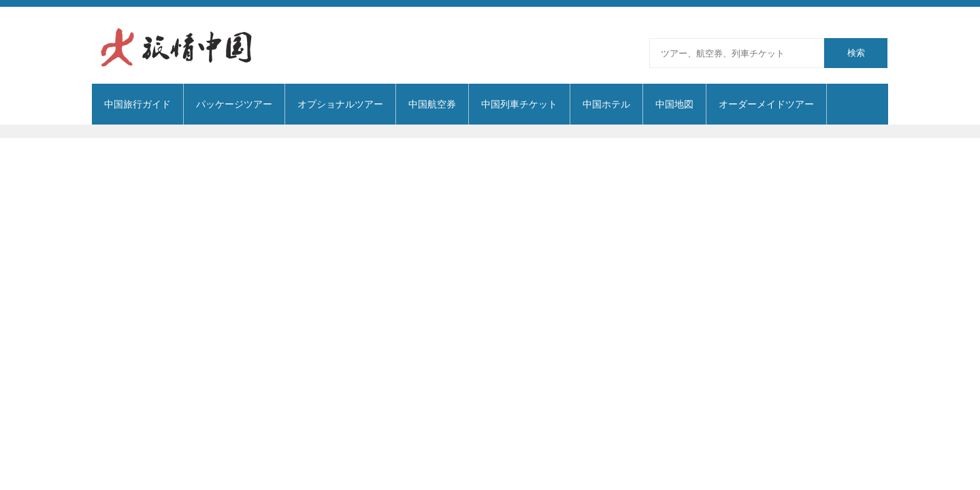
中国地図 (674, 104)
